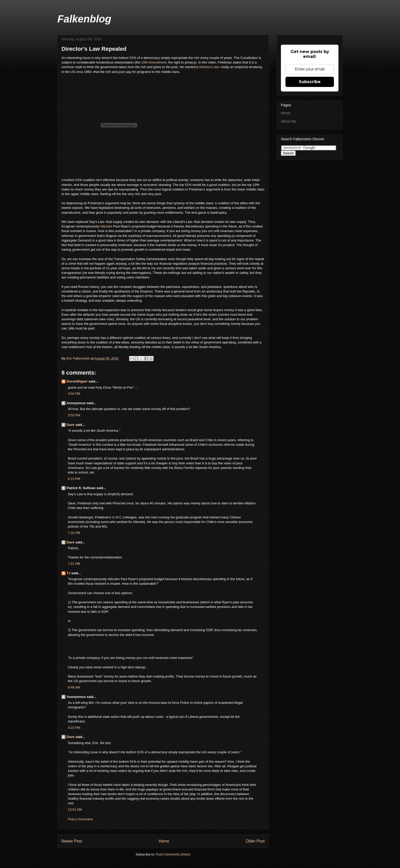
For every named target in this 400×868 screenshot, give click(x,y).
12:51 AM (75, 809)
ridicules (107, 226)
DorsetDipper (77, 381)
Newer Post (72, 841)
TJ (68, 573)
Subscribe (310, 82)
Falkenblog (84, 19)
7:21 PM (74, 564)
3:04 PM (74, 394)
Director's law (209, 67)
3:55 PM (74, 415)
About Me (289, 121)
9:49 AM (74, 687)
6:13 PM (74, 479)
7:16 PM (74, 533)
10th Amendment (154, 62)
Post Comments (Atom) (173, 854)
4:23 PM (74, 728)
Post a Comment (80, 819)
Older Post (255, 841)
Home (164, 841)
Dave (71, 425)
